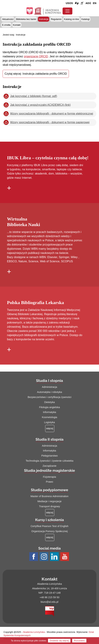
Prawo (49, 482)
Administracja (49, 387)
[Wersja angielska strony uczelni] (95, 3)
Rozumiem (79, 641)
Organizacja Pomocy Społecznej (49, 531)
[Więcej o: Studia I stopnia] (50, 428)
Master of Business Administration (49, 496)
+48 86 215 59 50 (49, 597)
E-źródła (6, 25)
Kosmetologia (49, 417)
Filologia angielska (49, 407)
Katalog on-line (71, 19)
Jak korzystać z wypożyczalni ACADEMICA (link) (40, 105)
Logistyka (49, 422)
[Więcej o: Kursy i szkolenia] (50, 537)
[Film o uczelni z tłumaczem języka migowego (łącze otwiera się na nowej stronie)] (82, 3)
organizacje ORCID (36, 56)
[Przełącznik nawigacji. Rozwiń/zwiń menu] (67, 11)
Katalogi (86, 19)
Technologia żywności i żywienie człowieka (50, 461)
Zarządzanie (49, 466)
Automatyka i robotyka (49, 392)
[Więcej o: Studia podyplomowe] (50, 513)
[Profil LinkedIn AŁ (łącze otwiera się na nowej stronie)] (55, 557)
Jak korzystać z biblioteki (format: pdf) (34, 96)
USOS (69, 3)
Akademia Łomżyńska (34, 632)
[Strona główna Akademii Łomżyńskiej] (48, 11)
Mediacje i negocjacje (50, 501)
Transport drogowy (49, 506)
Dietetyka (50, 402)
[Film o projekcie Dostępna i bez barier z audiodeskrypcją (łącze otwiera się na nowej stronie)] (88, 3)
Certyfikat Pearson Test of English (50, 526)
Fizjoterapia (49, 477)
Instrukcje (44, 19)
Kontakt (17, 25)
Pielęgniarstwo (50, 456)
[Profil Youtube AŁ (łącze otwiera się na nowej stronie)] (65, 557)
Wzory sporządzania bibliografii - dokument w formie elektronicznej (52, 114)
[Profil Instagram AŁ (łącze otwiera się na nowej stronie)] (44, 557)
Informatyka (49, 412)
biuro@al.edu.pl (49, 602)
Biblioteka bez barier (26, 19)
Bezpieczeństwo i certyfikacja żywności (50, 397)
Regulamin (56, 19)
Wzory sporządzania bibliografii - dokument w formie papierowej (50, 122)
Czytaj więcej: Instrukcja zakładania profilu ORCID (36, 74)
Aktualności (8, 19)
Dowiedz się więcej (59, 641)
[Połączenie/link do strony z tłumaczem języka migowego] (77, 3)
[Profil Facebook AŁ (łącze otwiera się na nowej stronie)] (34, 557)
